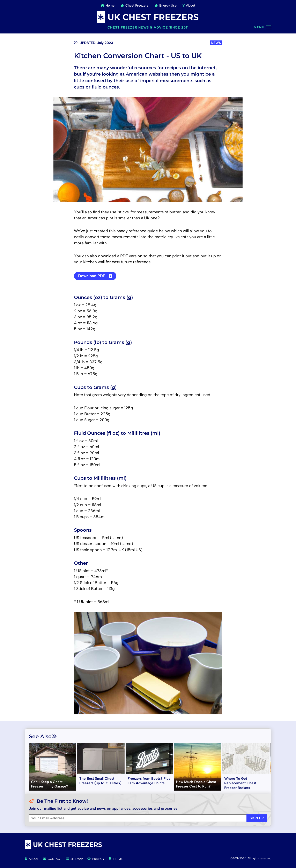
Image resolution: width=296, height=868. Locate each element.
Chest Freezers (134, 5)
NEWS (216, 43)
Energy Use (165, 5)
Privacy (96, 859)
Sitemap (75, 859)
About (189, 5)
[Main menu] (269, 27)
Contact (53, 859)
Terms (116, 859)
